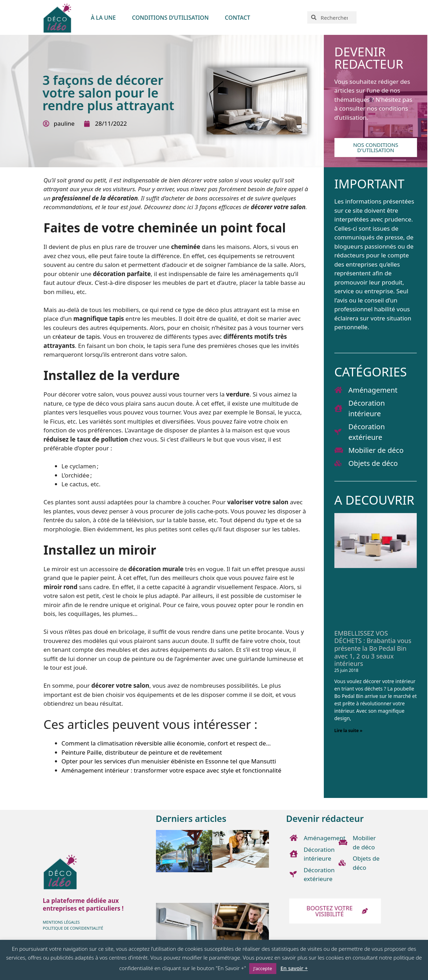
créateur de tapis (76, 336)
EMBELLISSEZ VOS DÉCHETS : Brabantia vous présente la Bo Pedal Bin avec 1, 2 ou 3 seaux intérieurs (373, 648)
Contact (238, 18)
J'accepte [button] (263, 968)
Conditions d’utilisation (170, 18)
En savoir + (294, 968)
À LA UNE (103, 18)
